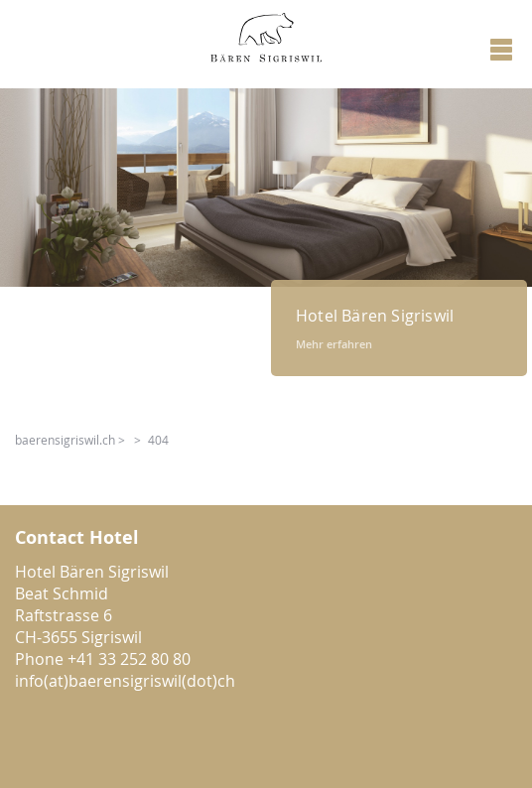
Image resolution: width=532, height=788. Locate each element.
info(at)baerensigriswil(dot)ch (125, 681)
